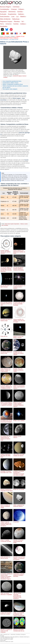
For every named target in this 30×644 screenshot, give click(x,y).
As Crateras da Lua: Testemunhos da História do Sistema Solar (7, 438)
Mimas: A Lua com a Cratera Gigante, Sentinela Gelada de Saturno (19, 404)
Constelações (5, 9)
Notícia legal (3, 640)
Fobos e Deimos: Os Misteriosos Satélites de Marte (19, 251)
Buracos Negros (6, 7)
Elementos (12, 12)
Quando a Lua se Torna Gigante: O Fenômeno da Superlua (19, 558)
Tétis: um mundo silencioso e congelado (7, 593)
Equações (3, 12)
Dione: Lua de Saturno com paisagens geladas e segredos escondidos (7, 403)
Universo (8, 24)
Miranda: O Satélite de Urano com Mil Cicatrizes (7, 630)
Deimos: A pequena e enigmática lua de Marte (7, 489)
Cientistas (16, 7)
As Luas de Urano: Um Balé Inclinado (7, 286)
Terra (2, 24)
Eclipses (21, 9)
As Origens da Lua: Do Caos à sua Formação (7, 421)
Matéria (23, 16)
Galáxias (21, 14)
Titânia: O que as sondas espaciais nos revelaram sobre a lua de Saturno (7, 523)
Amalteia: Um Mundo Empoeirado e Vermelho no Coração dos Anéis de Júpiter (19, 473)
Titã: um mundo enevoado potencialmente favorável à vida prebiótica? (19, 595)
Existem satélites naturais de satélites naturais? (7, 251)
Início (2, 36)
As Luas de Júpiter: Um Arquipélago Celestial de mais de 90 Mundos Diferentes (7, 269)
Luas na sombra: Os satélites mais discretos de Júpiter (19, 320)
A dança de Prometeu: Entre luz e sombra (7, 613)
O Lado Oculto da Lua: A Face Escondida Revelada (19, 303)
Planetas (17, 21)
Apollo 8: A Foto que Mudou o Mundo (19, 336)
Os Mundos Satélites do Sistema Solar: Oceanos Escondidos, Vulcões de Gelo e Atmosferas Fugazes (7, 576)
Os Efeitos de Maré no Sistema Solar (7, 319)
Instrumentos (5, 16)
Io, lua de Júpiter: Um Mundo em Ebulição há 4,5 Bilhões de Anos (7, 386)
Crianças (14, 9)
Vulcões (16, 24)
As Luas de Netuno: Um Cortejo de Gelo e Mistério (19, 286)
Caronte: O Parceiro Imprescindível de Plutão (19, 541)
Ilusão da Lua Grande (19, 489)
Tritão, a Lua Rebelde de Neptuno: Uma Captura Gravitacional (19, 613)
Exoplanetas (12, 14)
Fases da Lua (7, 336)
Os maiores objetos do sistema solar (7, 352)
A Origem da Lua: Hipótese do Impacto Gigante (19, 353)
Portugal (7, 36)
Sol (23, 21)
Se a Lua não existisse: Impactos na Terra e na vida (7, 303)
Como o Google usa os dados (7, 639)
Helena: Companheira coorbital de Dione (13, 84)
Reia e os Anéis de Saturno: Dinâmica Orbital (7, 506)
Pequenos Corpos (6, 21)
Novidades (4, 26)
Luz (17, 16)
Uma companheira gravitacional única (12, 81)
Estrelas (20, 12)
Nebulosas (16, 19)
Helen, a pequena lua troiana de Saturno (19, 505)
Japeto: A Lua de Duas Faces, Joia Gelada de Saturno (19, 386)
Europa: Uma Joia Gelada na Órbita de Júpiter (19, 369)
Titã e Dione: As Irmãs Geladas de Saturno (19, 454)
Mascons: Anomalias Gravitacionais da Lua (19, 630)
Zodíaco (23, 24)
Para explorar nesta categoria (10, 89)
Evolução (3, 14)
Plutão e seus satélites (19, 420)
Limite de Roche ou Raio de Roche (7, 557)
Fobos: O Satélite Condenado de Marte (7, 540)
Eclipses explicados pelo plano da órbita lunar (7, 455)
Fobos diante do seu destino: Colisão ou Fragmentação (7, 369)
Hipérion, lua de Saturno (19, 436)
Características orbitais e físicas (10, 83)
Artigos (13, 36)
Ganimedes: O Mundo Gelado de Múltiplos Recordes (19, 574)
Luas (13, 16)
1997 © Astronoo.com (5, 635)
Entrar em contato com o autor (7, 642)
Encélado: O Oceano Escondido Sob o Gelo (7, 471)
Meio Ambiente (5, 19)
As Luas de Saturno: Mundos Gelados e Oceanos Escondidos (19, 268)
